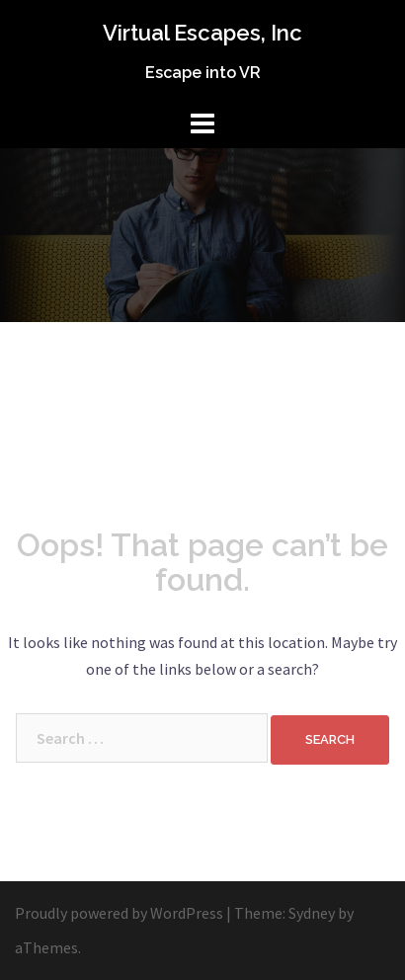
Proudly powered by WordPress (119, 913)
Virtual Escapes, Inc (202, 33)
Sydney (312, 913)
